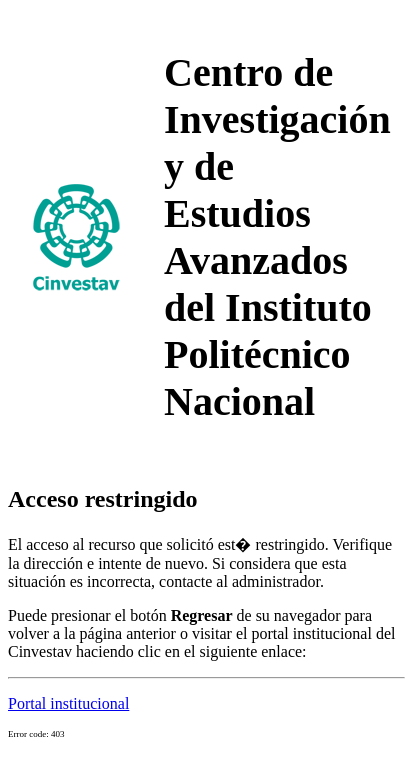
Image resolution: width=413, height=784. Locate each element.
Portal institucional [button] (68, 703)
